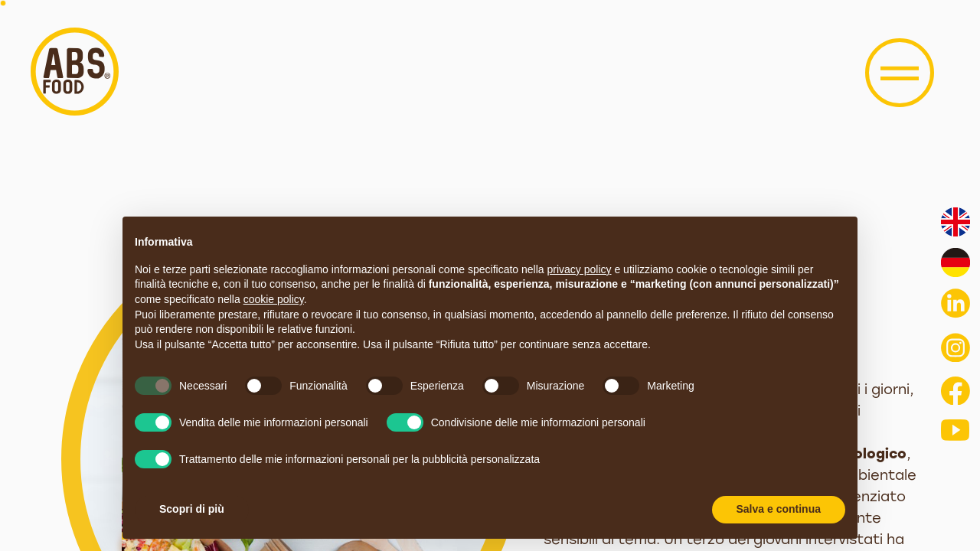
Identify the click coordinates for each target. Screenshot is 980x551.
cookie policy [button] (274, 299)
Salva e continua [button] (779, 509)
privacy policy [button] (580, 269)
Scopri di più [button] (192, 509)
